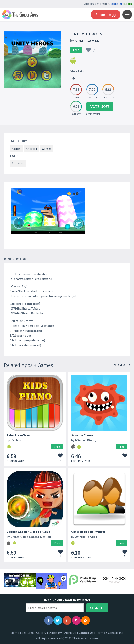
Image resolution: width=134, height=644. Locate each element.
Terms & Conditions (110, 633)
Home (15, 633)
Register (117, 4)
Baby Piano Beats (19, 435)
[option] (48, 212)
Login (128, 4)
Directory (55, 633)
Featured (28, 633)
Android (31, 149)
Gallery (41, 633)
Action (16, 149)
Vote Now (100, 106)
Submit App (106, 15)
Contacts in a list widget (88, 532)
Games (47, 149)
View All (122, 365)
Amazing (18, 163)
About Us (70, 633)
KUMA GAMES (87, 41)
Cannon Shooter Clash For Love (28, 532)
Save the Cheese (82, 435)
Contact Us (86, 633)
